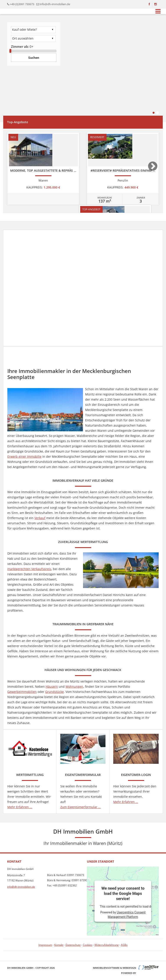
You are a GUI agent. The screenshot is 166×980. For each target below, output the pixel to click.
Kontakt (59, 945)
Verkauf (40, 518)
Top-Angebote (18, 122)
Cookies (88, 945)
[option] (43, 169)
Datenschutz (73, 945)
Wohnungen (74, 687)
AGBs (124, 945)
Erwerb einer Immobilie (24, 456)
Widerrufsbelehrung (107, 945)
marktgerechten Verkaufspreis (29, 569)
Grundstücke (54, 692)
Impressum (45, 945)
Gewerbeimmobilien (22, 692)
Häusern (52, 687)
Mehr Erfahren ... (20, 807)
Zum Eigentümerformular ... (81, 807)
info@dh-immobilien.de (55, 4)
